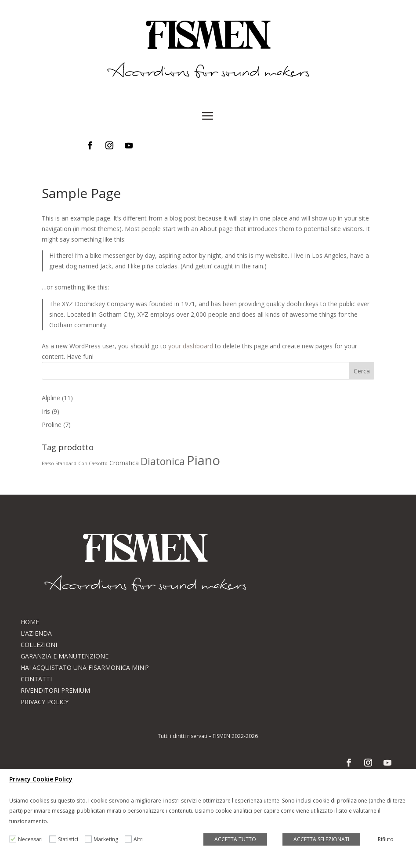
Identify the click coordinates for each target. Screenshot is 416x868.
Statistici (68, 839)
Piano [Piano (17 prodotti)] (203, 460)
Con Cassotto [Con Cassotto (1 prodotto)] (93, 463)
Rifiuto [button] (386, 839)
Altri (139, 839)
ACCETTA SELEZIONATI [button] (321, 839)
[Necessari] (13, 839)
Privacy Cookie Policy (41, 779)
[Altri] (128, 839)
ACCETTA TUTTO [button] (235, 839)
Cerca (362, 371)
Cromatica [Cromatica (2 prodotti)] (124, 463)
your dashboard (191, 346)
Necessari (30, 839)
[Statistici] (53, 839)
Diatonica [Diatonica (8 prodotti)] (163, 461)
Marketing (106, 839)
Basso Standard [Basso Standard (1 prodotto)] (59, 463)
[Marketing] (88, 839)
